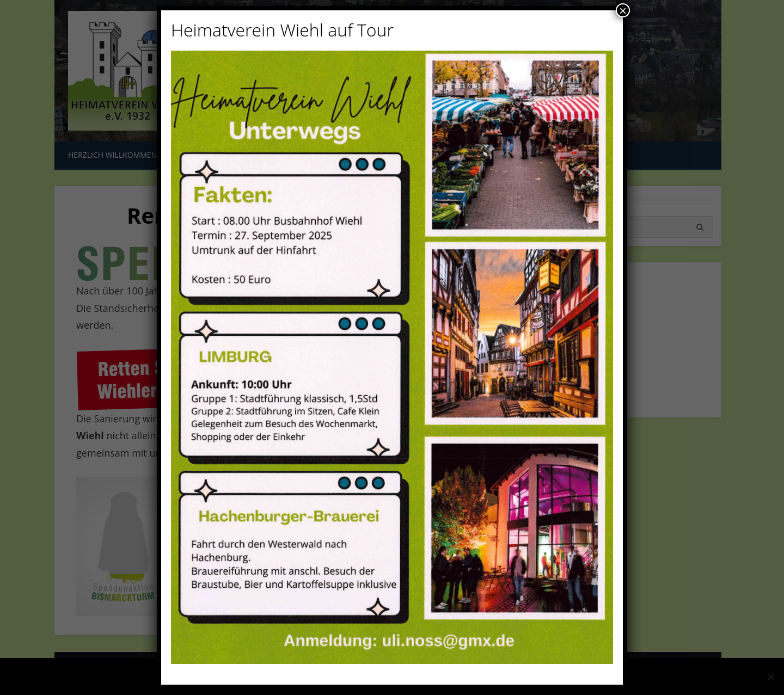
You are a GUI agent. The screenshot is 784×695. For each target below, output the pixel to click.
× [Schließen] (623, 10)
